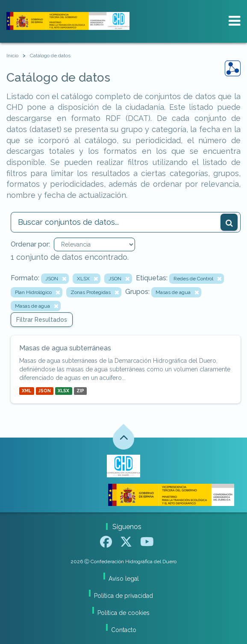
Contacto (124, 630)
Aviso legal (124, 579)
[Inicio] (12, 56)
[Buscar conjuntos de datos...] (126, 222)
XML (26, 391)
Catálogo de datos (50, 56)
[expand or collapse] (234, 21)
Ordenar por (30, 244)
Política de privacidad (123, 596)
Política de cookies (123, 613)
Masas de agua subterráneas (65, 348)
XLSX (63, 391)
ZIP (80, 391)
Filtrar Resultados (42, 320)
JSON (45, 391)
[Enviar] (229, 222)
